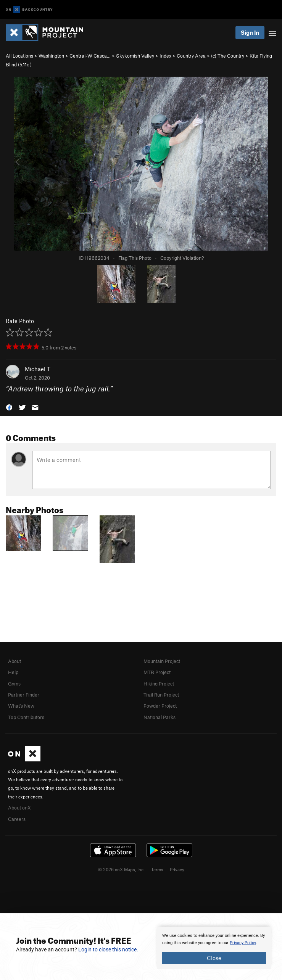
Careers (17, 819)
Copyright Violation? (182, 258)
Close (214, 958)
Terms (157, 869)
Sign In (250, 32)
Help (13, 672)
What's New (21, 706)
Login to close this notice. (108, 949)
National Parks (160, 717)
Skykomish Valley (135, 56)
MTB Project (157, 672)
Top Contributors (26, 717)
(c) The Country (228, 56)
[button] (9, 406)
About (15, 661)
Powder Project (160, 706)
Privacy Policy (243, 943)
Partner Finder (24, 695)
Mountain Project (162, 661)
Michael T (38, 369)
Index (165, 56)
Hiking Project (159, 684)
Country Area (191, 56)
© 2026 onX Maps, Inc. (121, 869)
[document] (214, 948)
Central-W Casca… (90, 56)
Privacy (177, 869)
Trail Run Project (161, 695)
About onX (19, 808)
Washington (51, 56)
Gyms (14, 684)
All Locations (19, 56)
